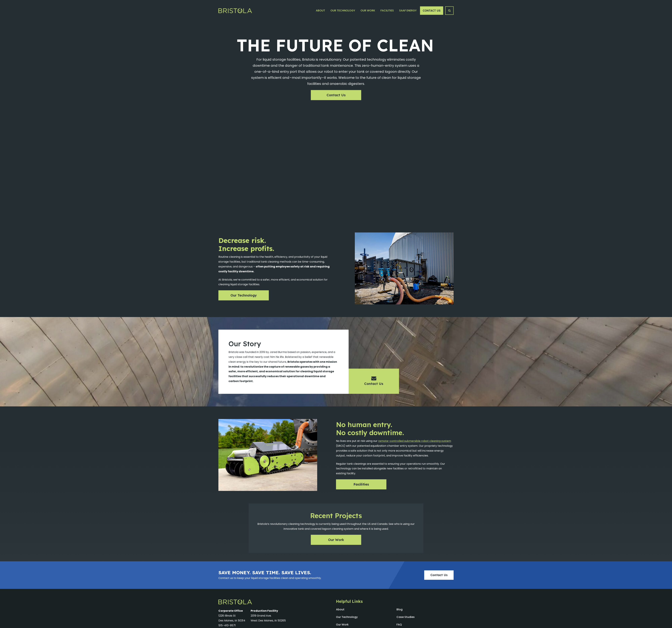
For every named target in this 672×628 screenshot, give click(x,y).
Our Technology (343, 11)
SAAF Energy (408, 11)
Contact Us (432, 11)
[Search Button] (449, 11)
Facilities (387, 11)
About (320, 11)
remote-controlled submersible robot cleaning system (415, 441)
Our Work (368, 11)
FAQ (399, 625)
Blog (400, 609)
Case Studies (406, 617)
